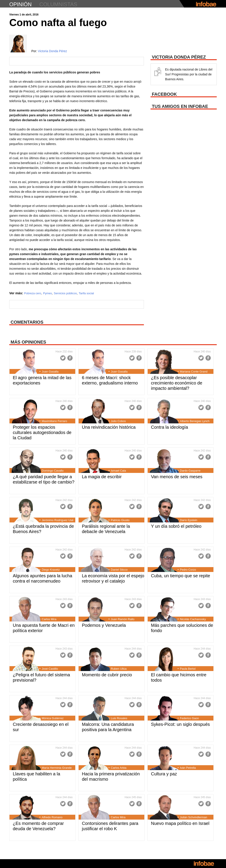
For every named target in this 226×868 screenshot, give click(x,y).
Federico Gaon (189, 718)
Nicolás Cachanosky (193, 619)
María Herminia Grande (57, 768)
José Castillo (50, 669)
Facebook (70, 358)
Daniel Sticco (119, 570)
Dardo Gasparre (190, 471)
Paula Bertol (188, 669)
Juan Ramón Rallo (123, 619)
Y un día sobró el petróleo (176, 526)
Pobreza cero (33, 293)
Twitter (63, 358)
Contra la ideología (169, 427)
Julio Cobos (118, 421)
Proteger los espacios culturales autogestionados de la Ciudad (42, 432)
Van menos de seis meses (177, 477)
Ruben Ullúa (119, 669)
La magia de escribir (102, 477)
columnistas (58, 4)
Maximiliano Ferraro (54, 421)
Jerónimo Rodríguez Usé (58, 520)
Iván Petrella (188, 768)
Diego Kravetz (51, 570)
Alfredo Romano (52, 817)
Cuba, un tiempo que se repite (181, 576)
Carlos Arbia (119, 768)
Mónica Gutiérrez (53, 718)
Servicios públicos (65, 293)
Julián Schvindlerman (194, 817)
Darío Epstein (189, 520)
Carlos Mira (49, 619)
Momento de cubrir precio (107, 675)
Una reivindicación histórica (109, 427)
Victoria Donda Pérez (53, 51)
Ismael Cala (118, 471)
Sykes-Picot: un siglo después (180, 724)
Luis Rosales (119, 718)
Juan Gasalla (50, 372)
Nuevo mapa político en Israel (180, 823)
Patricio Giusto (120, 520)
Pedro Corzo (188, 570)
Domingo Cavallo (53, 471)
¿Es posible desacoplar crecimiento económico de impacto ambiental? (177, 383)
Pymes (47, 293)
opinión (20, 4)
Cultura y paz (164, 774)
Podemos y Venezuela (104, 625)
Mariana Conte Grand (194, 372)
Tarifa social (86, 293)
